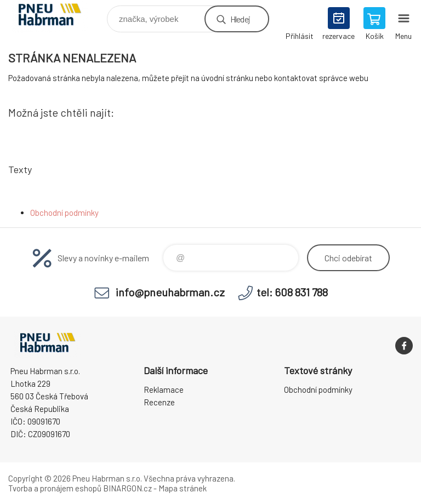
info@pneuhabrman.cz (170, 292)
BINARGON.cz (127, 488)
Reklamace (164, 390)
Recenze (159, 402)
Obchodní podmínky (64, 213)
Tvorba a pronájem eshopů (55, 488)
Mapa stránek (183, 488)
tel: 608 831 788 (292, 292)
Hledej (240, 19)
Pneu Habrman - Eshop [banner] (57, 16)
